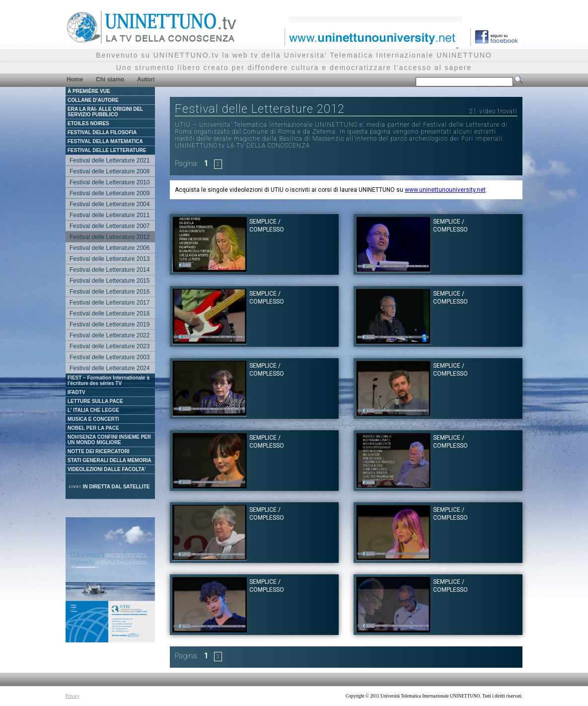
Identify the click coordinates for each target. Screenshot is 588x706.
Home (75, 79)
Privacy (73, 696)
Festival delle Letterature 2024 (110, 368)
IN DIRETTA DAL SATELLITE (109, 487)
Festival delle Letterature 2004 (110, 204)
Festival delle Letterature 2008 (110, 171)
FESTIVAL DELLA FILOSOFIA (102, 132)
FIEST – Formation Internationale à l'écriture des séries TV (109, 381)
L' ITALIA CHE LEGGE (93, 410)
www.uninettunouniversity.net (445, 190)
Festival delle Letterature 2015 (110, 281)
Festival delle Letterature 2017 (110, 303)
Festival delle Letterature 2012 (110, 237)
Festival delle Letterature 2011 (110, 215)
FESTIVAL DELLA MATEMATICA (105, 141)
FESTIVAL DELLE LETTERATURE (107, 150)
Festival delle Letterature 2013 (110, 259)
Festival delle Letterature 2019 (110, 324)
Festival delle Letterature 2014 (110, 270)
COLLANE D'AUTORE (93, 100)
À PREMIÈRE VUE (89, 91)
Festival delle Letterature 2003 (110, 357)
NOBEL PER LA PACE (93, 428)
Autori (146, 79)
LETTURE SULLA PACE (95, 401)
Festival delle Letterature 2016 (110, 292)
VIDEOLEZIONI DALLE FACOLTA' (107, 469)
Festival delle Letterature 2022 (110, 335)
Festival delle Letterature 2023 (110, 346)
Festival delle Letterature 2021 (110, 160)
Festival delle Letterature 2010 (110, 182)
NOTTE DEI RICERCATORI (99, 451)
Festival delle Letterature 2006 (110, 248)
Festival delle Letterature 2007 (110, 226)
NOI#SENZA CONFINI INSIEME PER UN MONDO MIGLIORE (109, 440)
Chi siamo (110, 79)
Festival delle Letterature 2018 (110, 314)
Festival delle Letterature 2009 (110, 193)
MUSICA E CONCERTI (93, 419)
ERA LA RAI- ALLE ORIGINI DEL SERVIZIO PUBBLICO (105, 112)
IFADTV (76, 392)
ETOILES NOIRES (88, 123)
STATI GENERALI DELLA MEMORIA (110, 460)
